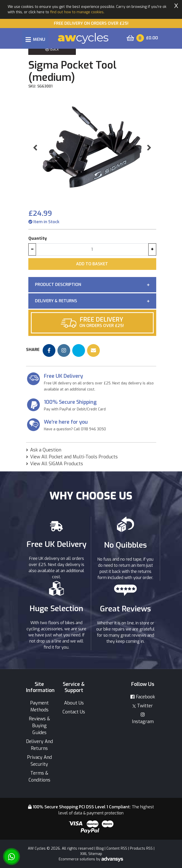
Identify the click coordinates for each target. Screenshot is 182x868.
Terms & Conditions (39, 777)
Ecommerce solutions (77, 859)
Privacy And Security (39, 761)
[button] (35, 148)
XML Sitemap (91, 854)
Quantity (38, 238)
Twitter (143, 706)
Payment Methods (39, 706)
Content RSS (117, 848)
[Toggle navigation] (35, 39)
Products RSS (141, 848)
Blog (100, 848)
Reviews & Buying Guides (39, 726)
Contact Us (74, 712)
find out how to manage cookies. (77, 12)
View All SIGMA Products (57, 464)
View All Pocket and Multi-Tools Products (74, 457)
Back (52, 49)
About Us (74, 703)
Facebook (143, 697)
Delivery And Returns (39, 745)
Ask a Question (46, 450)
